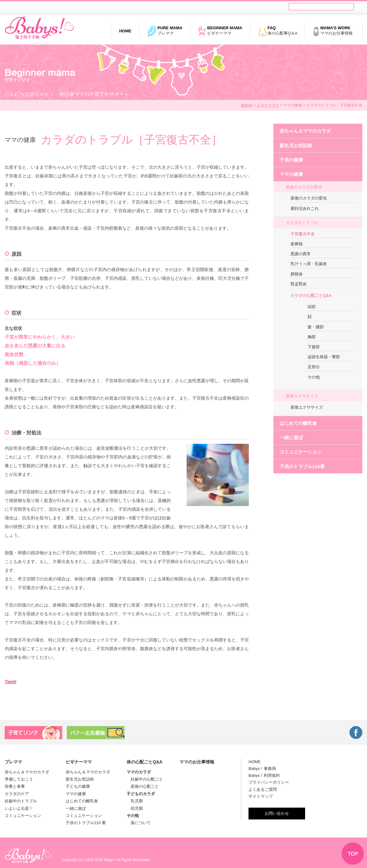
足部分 (314, 367)
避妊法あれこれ (305, 208)
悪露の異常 (301, 254)
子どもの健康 (78, 786)
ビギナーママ (220, 31)
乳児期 (135, 801)
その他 (314, 377)
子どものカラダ (141, 794)
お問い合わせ (277, 813)
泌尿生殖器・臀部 (324, 357)
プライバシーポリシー (269, 782)
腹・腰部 (316, 327)
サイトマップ (261, 796)
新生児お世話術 (296, 145)
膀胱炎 (297, 274)
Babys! (247, 105)
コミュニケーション (301, 452)
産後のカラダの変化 (304, 187)
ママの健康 (291, 174)
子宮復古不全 (303, 234)
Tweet (10, 682)
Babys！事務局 (262, 769)
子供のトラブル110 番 (86, 823)
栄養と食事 (15, 786)
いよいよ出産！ (19, 808)
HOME (255, 762)
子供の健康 (291, 160)
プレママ (165, 31)
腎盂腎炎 (299, 284)
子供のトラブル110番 (302, 466)
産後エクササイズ (302, 396)
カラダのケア (17, 794)
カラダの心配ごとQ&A (311, 296)
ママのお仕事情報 (333, 31)
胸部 (312, 337)
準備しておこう (19, 779)
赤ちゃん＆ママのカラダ (305, 131)
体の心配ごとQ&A (144, 762)
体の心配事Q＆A (278, 31)
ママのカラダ (139, 772)
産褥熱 (297, 244)
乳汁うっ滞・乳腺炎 (309, 264)
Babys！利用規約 (264, 775)
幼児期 (135, 808)
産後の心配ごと (143, 786)
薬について (139, 823)
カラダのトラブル (302, 223)
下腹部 (314, 347)
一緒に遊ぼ (291, 437)
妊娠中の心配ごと (145, 779)
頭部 (312, 307)
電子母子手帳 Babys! (39, 28)
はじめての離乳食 (298, 423)
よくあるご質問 (263, 789)
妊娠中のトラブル (21, 801)
